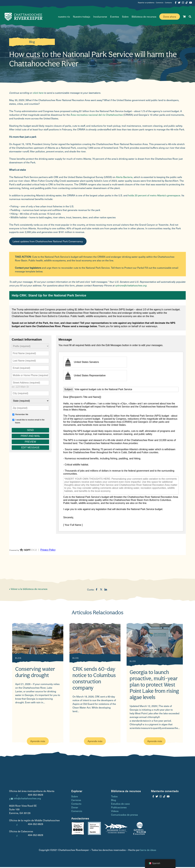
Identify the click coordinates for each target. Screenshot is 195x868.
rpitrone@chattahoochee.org (131, 286)
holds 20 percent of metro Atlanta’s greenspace (154, 196)
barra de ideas (148, 851)
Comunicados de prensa (124, 816)
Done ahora (170, 17)
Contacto (168, 3)
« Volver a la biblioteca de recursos (28, 590)
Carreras (76, 801)
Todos (114, 797)
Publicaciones (119, 808)
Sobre (125, 17)
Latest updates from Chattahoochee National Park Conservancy (48, 242)
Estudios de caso (120, 805)
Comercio (160, 3)
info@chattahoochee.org (27, 799)
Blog (32, 43)
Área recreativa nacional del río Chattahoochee (97, 116)
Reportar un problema (146, 3)
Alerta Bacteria (124, 178)
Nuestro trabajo (82, 17)
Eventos (115, 17)
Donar (75, 808)
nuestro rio (64, 17)
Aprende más (38, 742)
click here (38, 94)
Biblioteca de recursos (144, 17)
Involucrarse (100, 17)
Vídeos (115, 812)
